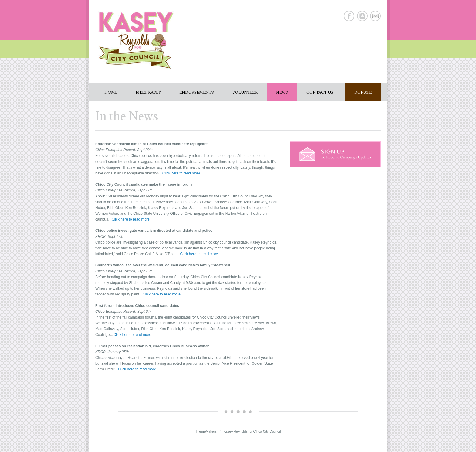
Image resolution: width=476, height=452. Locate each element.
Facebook (349, 16)
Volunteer (245, 92)
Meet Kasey (148, 92)
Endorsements (197, 92)
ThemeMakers (206, 431)
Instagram (362, 16)
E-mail (375, 16)
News (282, 92)
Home (111, 92)
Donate (363, 92)
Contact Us (320, 92)
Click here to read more (181, 173)
